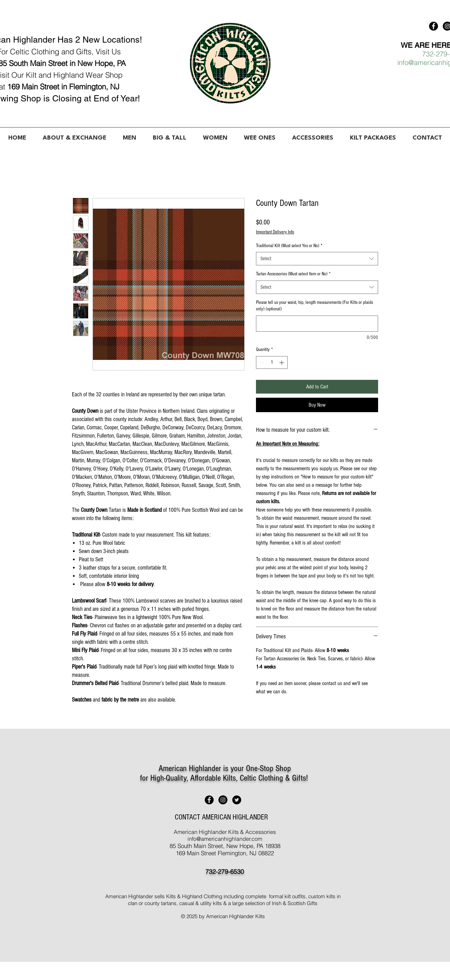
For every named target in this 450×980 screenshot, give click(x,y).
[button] (130, 135)
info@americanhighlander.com (225, 839)
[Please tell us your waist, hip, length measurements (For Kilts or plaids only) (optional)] (317, 324)
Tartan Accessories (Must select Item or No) (293, 274)
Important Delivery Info (275, 232)
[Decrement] (261, 362)
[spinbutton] (272, 362)
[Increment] (282, 362)
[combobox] (317, 259)
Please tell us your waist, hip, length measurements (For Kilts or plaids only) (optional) (314, 306)
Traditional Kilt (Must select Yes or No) (289, 246)
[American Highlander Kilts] (433, 26)
